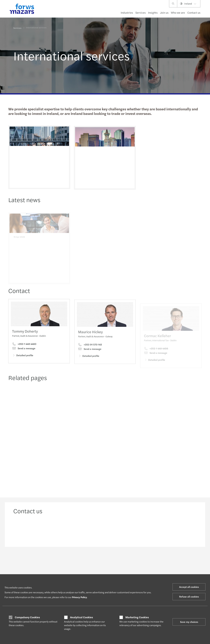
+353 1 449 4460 (24, 345)
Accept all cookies (189, 587)
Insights (153, 12)
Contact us (194, 12)
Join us (164, 12)
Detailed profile (23, 356)
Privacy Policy (79, 597)
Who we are (178, 12)
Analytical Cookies (82, 617)
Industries (127, 12)
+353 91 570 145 (90, 349)
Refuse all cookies (189, 597)
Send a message (24, 349)
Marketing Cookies (137, 617)
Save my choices (189, 622)
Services (141, 12)
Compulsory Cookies (27, 617)
